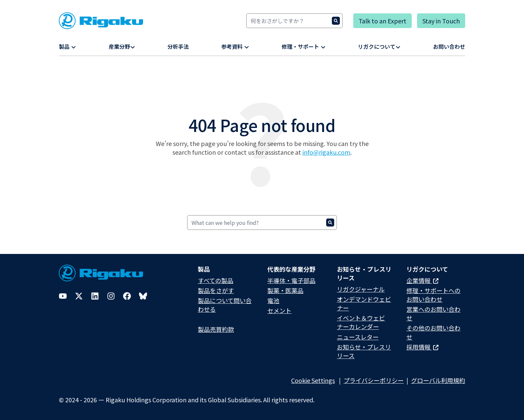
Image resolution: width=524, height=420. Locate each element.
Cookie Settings (313, 380)
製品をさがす (216, 290)
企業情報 (422, 280)
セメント (279, 310)
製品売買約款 (216, 329)
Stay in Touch (441, 21)
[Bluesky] (143, 296)
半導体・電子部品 (291, 280)
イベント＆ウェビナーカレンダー (361, 322)
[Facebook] (127, 296)
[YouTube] (63, 296)
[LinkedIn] (95, 296)
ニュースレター (358, 337)
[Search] (294, 21)
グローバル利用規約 (438, 380)
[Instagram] (111, 296)
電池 (273, 300)
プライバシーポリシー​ (374, 380)
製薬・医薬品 (285, 290)
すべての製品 (216, 280)
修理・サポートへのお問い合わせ (433, 295)
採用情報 (422, 347)
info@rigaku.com (326, 152)
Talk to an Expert (382, 21)
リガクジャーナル (361, 289)
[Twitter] (79, 296)
